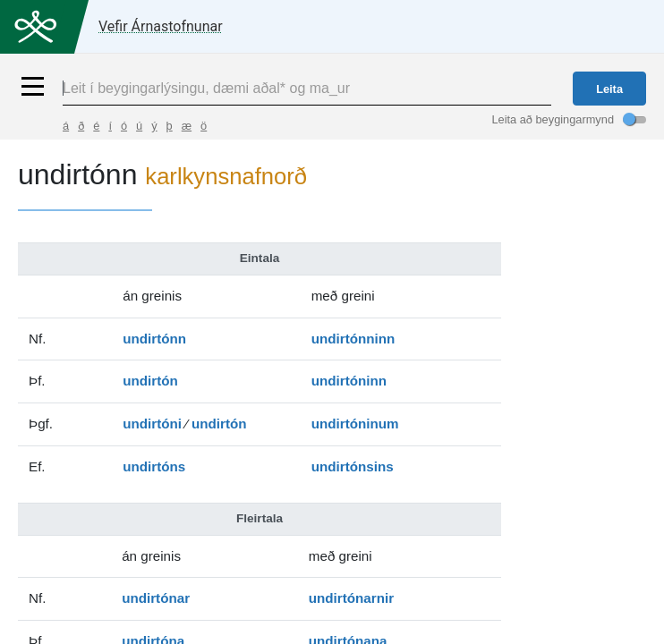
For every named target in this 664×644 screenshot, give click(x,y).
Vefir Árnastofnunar (161, 26)
